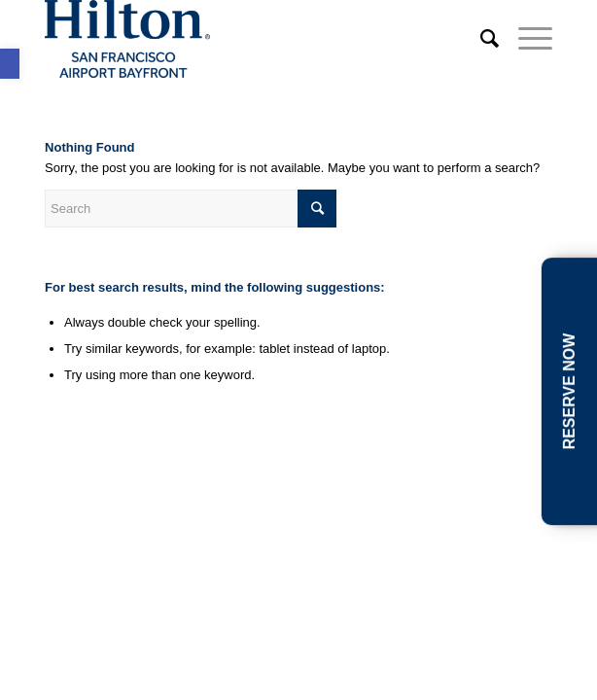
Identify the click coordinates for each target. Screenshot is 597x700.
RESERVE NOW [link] (569, 392)
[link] (10, 64)
